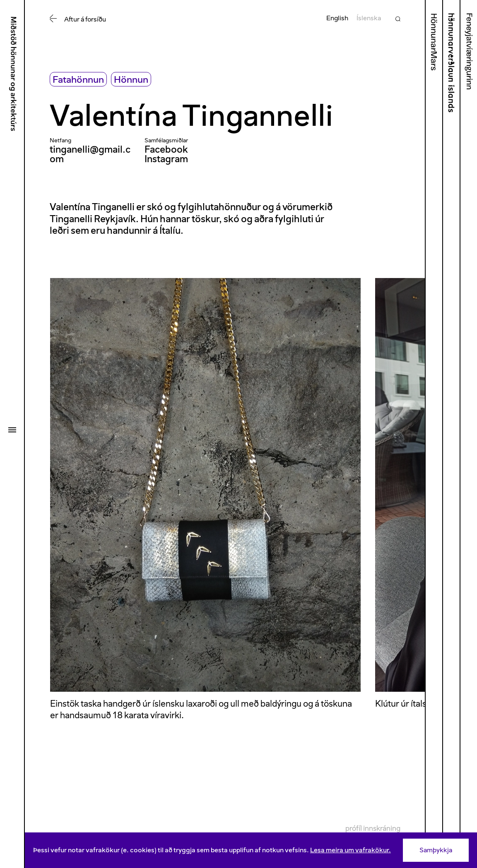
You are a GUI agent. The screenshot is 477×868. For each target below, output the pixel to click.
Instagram (166, 159)
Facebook (166, 149)
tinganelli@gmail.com (90, 154)
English (337, 18)
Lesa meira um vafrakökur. (351, 850)
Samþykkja (436, 850)
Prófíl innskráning (373, 828)
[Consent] (251, 850)
